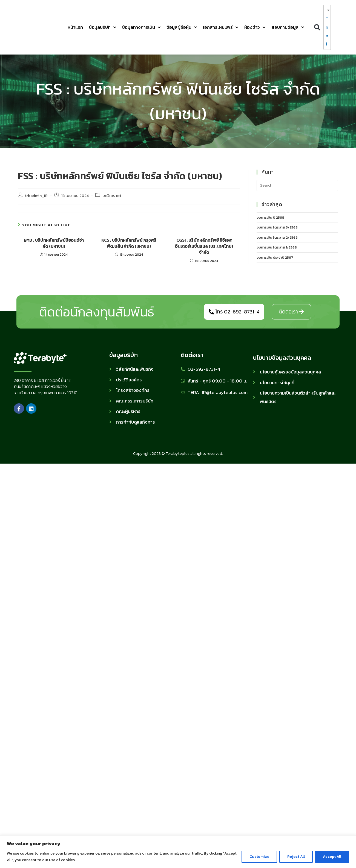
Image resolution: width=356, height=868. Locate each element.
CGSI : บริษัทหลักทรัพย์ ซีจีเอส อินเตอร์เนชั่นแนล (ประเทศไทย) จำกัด (204, 246)
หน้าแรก (75, 27)
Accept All (332, 857)
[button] (317, 27)
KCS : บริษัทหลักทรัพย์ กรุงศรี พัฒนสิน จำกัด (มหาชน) (129, 243)
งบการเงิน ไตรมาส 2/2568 (277, 237)
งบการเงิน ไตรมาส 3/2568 (277, 227)
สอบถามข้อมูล (288, 27)
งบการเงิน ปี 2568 (270, 217)
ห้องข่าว (255, 27)
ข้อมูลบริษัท (103, 27)
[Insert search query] (297, 185)
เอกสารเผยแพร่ (221, 27)
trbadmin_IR (36, 196)
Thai (326, 32)
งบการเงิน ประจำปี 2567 (275, 257)
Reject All (296, 857)
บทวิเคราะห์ (112, 196)
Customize (259, 857)
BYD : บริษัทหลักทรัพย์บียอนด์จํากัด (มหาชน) (54, 243)
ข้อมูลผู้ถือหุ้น (182, 27)
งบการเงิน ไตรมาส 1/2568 (277, 247)
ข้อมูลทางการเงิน (141, 27)
